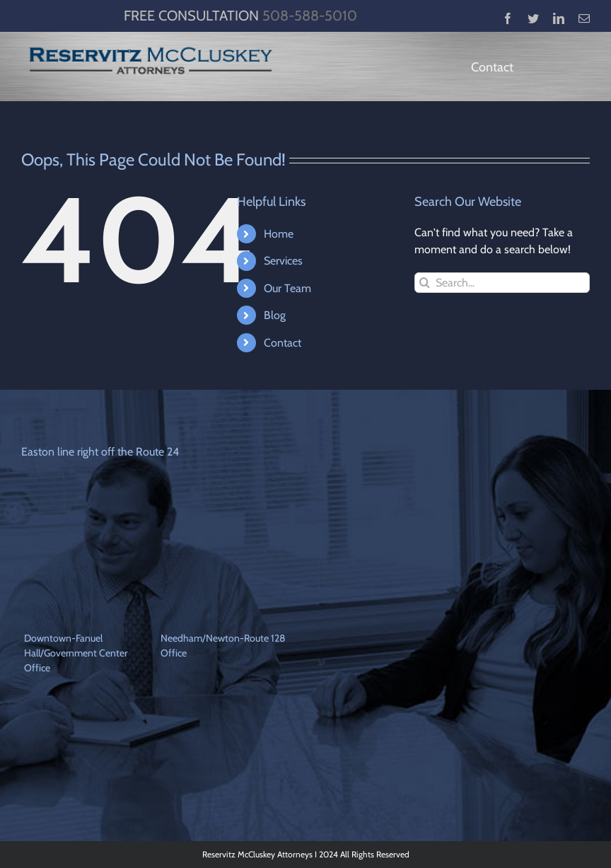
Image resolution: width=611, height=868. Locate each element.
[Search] (425, 283)
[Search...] (502, 283)
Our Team (287, 288)
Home (279, 234)
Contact (283, 343)
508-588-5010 (310, 16)
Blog (275, 315)
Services (283, 261)
